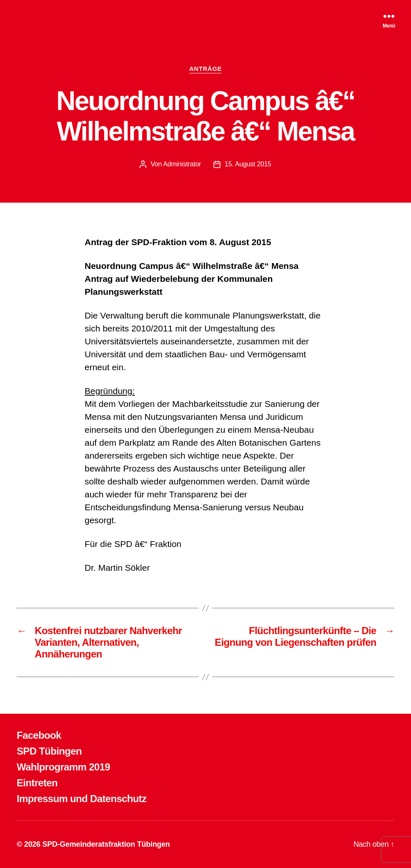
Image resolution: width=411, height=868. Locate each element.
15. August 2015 (248, 164)
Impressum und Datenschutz (81, 799)
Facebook (39, 735)
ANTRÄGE (205, 69)
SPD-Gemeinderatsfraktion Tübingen (106, 844)
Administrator (182, 164)
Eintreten (37, 783)
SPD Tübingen (49, 751)
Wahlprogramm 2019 (63, 767)
